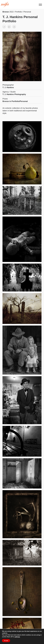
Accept (6, 641)
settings (17, 637)
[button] (4, 27)
